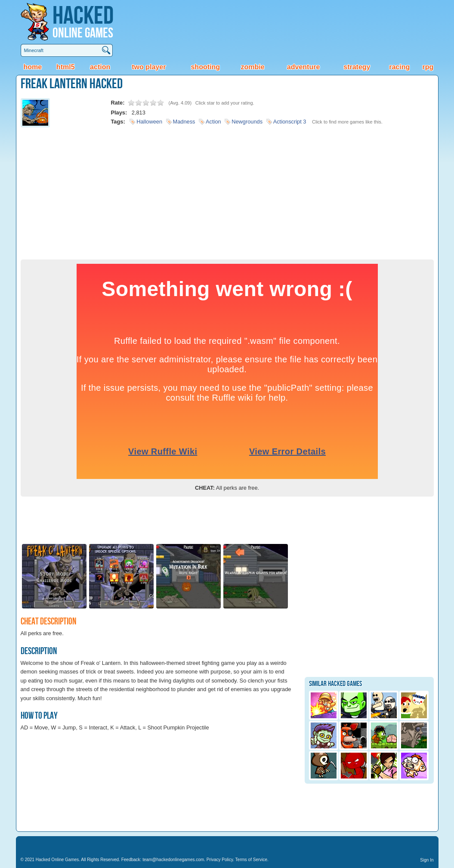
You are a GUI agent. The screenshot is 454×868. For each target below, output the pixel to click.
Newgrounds (247, 122)
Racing (399, 67)
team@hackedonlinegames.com (173, 860)
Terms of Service (251, 860)
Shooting (205, 67)
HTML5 (66, 67)
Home (32, 67)
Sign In (427, 860)
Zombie (253, 67)
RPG (428, 67)
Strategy (357, 67)
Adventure (303, 67)
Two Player (149, 67)
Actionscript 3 (290, 122)
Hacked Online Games (57, 860)
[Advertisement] (227, 191)
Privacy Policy (220, 860)
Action (100, 67)
